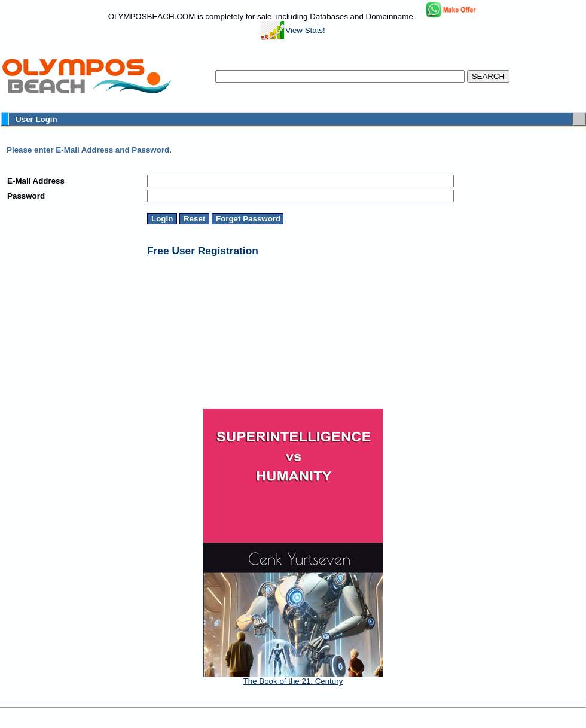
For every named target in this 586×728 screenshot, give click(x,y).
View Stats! (293, 30)
